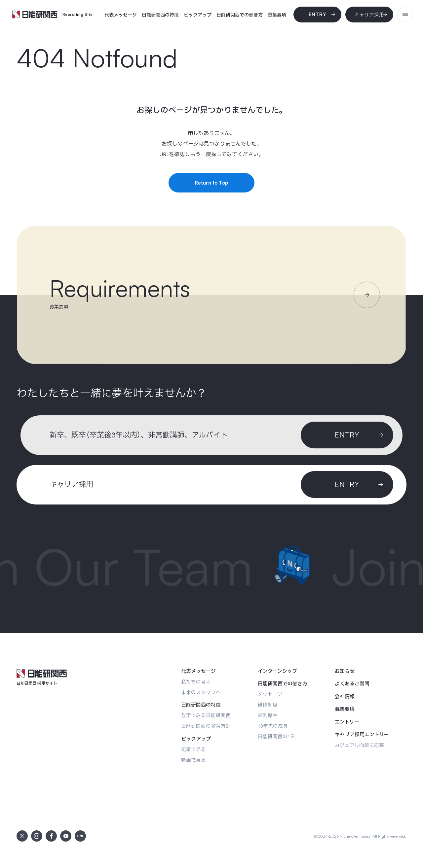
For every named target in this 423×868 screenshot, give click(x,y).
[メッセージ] (270, 694)
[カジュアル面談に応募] (359, 745)
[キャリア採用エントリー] (362, 735)
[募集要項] (277, 15)
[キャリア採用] (369, 15)
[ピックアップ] (198, 15)
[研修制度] (268, 705)
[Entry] (317, 15)
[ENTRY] (347, 485)
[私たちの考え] (196, 682)
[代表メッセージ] (121, 15)
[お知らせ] (345, 671)
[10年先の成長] (273, 726)
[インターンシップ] (277, 671)
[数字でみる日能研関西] (206, 715)
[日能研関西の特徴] (160, 15)
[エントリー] (347, 722)
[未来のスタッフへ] (201, 692)
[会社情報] (345, 697)
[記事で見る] (193, 749)
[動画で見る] (193, 760)
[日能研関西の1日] (276, 736)
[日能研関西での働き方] (240, 15)
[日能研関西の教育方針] (206, 726)
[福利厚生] (268, 715)
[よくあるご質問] (352, 684)
